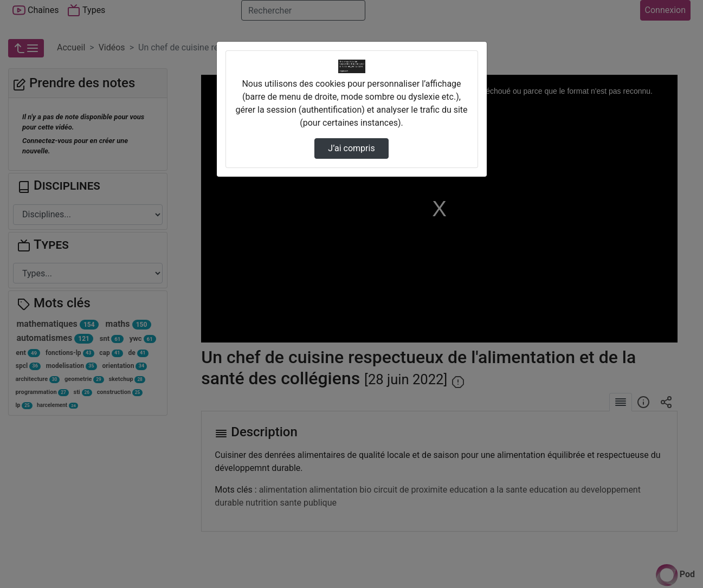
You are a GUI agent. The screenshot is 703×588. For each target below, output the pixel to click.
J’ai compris (351, 148)
